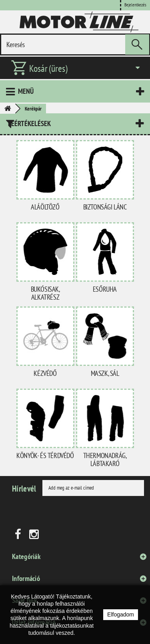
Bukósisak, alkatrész (45, 293)
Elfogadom (121, 614)
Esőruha (105, 289)
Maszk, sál (105, 373)
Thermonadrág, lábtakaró (105, 459)
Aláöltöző (45, 207)
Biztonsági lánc (105, 207)
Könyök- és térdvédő (45, 455)
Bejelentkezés (135, 5)
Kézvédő (45, 373)
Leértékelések (29, 123)
